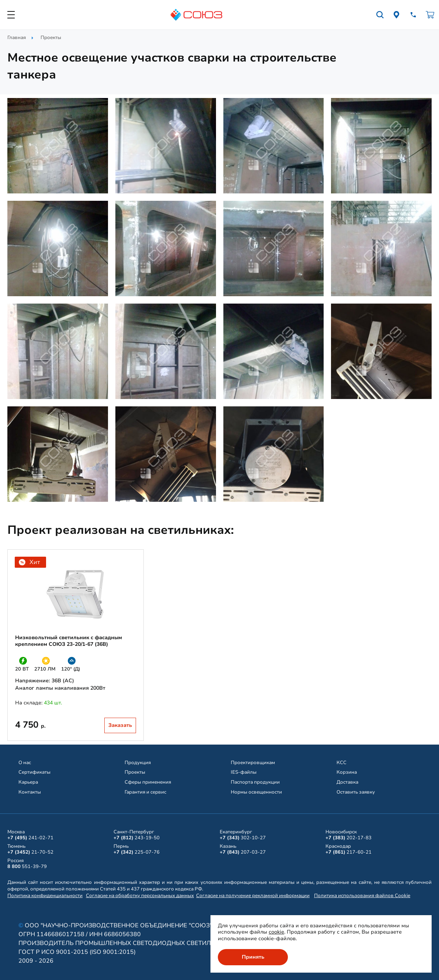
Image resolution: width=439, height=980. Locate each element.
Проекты (51, 38)
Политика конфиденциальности (45, 896)
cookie (276, 932)
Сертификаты (34, 772)
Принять (253, 957)
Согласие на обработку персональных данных (140, 896)
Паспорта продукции (255, 782)
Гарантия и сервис (145, 792)
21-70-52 (30, 852)
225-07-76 (137, 852)
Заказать (120, 725)
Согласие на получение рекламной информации (253, 896)
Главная (17, 38)
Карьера (28, 782)
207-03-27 (243, 852)
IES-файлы (244, 772)
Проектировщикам (253, 763)
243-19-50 (137, 838)
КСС (342, 763)
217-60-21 (349, 852)
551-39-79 (27, 867)
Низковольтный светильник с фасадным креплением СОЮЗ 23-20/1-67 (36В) (69, 641)
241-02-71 (30, 838)
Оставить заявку (356, 792)
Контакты (30, 792)
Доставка (347, 782)
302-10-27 (243, 838)
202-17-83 (349, 838)
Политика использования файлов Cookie (362, 896)
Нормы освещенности (256, 792)
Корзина (347, 772)
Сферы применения (148, 782)
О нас (25, 763)
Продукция (138, 763)
